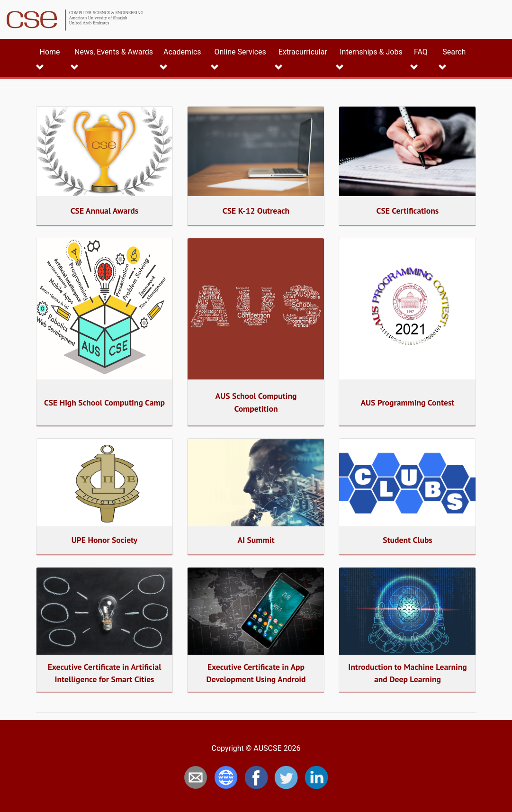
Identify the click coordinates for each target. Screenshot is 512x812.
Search (454, 52)
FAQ (421, 52)
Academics (182, 52)
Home (50, 52)
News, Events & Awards (114, 52)
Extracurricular (303, 52)
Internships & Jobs (371, 52)
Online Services (240, 52)
